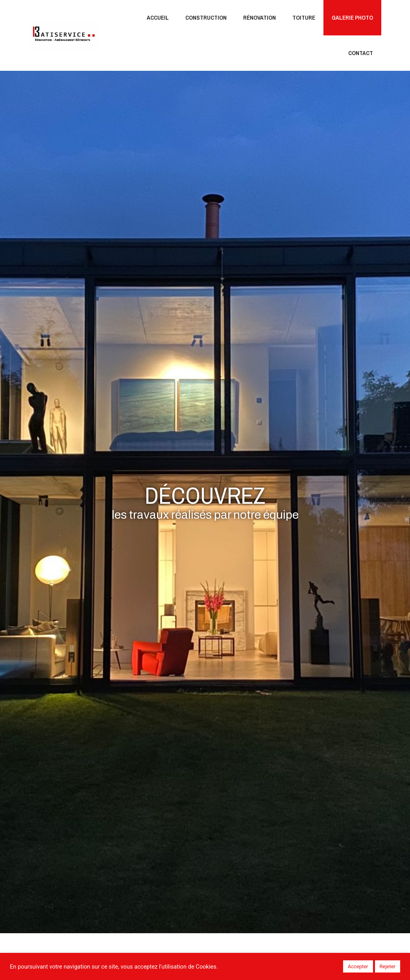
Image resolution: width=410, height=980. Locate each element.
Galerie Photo (352, 17)
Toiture (304, 17)
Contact (361, 53)
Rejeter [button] (388, 966)
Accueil (158, 17)
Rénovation (259, 17)
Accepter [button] (358, 966)
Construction (206, 17)
